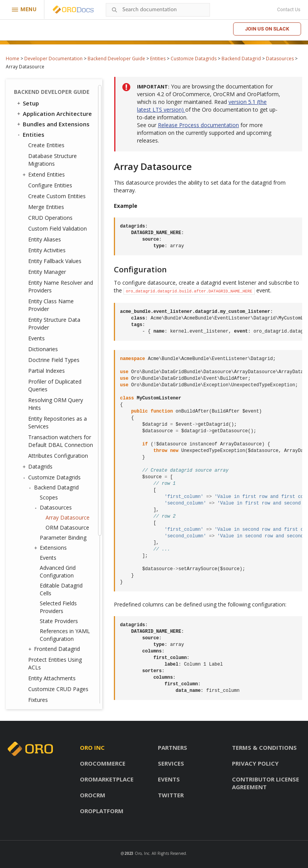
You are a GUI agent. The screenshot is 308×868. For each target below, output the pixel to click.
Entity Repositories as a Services (58, 193)
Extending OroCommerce (55, 665)
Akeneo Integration (50, 676)
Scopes (49, 268)
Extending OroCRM (46, 655)
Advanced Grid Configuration (58, 342)
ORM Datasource (67, 298)
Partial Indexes (47, 141)
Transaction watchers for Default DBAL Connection (61, 211)
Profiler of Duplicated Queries (55, 156)
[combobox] (158, 10)
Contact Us (289, 10)
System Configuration (54, 634)
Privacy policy (255, 763)
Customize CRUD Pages (58, 459)
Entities (158, 59)
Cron (29, 582)
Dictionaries (43, 120)
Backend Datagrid (241, 59)
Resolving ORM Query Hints (56, 174)
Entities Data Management (38, 486)
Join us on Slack (267, 29)
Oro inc (92, 747)
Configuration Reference (54, 644)
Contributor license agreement (266, 783)
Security (31, 501)
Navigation (38, 550)
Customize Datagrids (194, 59)
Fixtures (38, 470)
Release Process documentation (198, 125)
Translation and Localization (42, 515)
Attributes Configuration (58, 226)
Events (36, 109)
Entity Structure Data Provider (54, 94)
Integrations (37, 530)
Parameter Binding (63, 308)
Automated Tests (44, 686)
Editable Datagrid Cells (61, 360)
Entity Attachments (52, 449)
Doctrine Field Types (54, 130)
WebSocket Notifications (55, 592)
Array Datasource (68, 288)
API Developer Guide (48, 696)
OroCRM (93, 795)
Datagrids (38, 237)
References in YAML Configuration (65, 405)
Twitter (171, 795)
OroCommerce (103, 763)
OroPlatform (102, 811)
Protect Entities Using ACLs (55, 434)
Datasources (280, 59)
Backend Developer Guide (116, 59)
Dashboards (40, 540)
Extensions (51, 318)
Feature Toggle (45, 613)
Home (13, 59)
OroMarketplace (107, 779)
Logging (35, 623)
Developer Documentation (53, 59)
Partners (173, 747)
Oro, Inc (142, 853)
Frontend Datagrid (55, 420)
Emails (32, 561)
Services (171, 763)
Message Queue (42, 571)
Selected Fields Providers (58, 378)
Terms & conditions (264, 747)
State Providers (59, 392)
